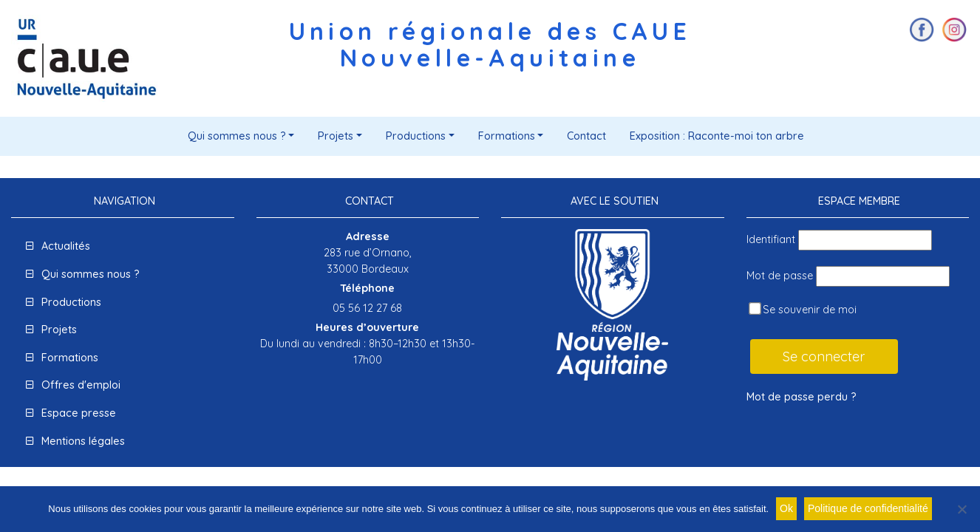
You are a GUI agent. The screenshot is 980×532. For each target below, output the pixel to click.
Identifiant (771, 239)
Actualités (66, 246)
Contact (586, 136)
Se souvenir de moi (803, 309)
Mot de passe (780, 276)
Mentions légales (83, 441)
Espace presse (79, 413)
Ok (786, 508)
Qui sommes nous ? (237, 136)
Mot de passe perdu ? (802, 397)
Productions (416, 136)
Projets (336, 136)
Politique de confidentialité (868, 508)
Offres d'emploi (81, 385)
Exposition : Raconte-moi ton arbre (717, 136)
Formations (507, 136)
